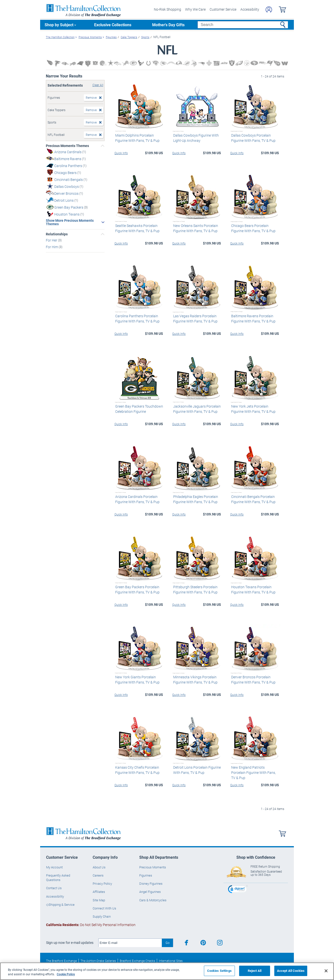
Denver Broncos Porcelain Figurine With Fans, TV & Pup (252, 680)
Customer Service (223, 9)
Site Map (99, 900)
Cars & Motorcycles (153, 900)
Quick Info (121, 153)
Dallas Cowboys (67, 186)
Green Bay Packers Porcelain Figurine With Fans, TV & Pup (137, 589)
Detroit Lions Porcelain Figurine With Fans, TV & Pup (196, 770)
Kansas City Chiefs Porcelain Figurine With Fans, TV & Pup (137, 770)
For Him (52, 247)
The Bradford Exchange (61, 961)
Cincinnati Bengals (69, 180)
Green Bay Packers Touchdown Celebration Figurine (138, 409)
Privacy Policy (102, 883)
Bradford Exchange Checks (137, 961)
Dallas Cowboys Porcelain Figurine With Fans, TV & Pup (252, 138)
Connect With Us (104, 908)
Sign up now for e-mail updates (70, 943)
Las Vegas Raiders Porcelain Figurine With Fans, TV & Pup (194, 318)
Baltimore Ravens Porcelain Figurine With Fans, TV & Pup (252, 318)
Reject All (255, 971)
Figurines (146, 875)
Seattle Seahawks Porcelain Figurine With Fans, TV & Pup (137, 228)
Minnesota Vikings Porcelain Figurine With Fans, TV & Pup (194, 680)
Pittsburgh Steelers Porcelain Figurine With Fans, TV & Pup (194, 589)
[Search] (243, 25)
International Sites (171, 961)
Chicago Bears (66, 173)
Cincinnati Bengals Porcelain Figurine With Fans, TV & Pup (252, 499)
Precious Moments (153, 867)
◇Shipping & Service (60, 905)
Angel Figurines (150, 892)
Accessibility (250, 9)
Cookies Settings (219, 971)
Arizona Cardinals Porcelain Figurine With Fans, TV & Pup (137, 499)
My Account (54, 867)
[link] (238, 890)
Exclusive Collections (113, 25)
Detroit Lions (64, 200)
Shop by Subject (59, 25)
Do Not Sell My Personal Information (91, 925)
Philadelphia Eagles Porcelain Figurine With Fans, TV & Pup (195, 499)
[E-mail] (130, 943)
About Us (99, 867)
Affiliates (99, 892)
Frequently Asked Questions (58, 878)
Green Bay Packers (69, 207)
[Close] (326, 971)
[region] (167, 971)
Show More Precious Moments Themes (70, 222)
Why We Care (195, 9)
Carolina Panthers (69, 166)
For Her (52, 240)
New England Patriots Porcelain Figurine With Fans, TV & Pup (254, 770)
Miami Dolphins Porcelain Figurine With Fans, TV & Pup (137, 138)
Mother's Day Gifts (168, 25)
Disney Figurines (151, 883)
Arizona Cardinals (68, 152)
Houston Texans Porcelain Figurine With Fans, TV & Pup (252, 589)
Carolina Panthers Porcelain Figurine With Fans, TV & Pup (137, 318)
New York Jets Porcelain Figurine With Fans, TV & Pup (252, 409)
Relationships (57, 234)
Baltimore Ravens (68, 159)
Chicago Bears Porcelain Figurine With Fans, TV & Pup (252, 228)
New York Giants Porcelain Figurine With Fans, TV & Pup (137, 680)
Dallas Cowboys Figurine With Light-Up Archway (195, 138)
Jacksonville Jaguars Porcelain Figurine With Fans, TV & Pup (196, 409)
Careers (98, 875)
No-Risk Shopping (167, 9)
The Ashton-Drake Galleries (98, 961)
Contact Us (54, 888)
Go (167, 943)
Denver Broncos (67, 193)
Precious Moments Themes (67, 146)
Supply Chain (102, 916)
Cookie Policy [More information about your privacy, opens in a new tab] (66, 974)
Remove (91, 98)
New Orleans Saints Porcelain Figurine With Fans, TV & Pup (195, 228)
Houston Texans (67, 214)
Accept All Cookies (291, 971)
